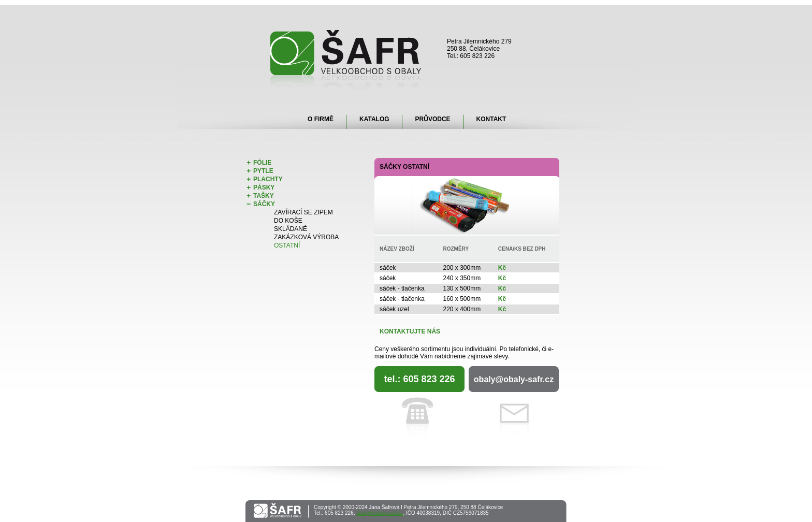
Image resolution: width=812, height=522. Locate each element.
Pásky (264, 187)
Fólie (262, 163)
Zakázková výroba (306, 237)
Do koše (288, 221)
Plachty (268, 179)
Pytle (263, 171)
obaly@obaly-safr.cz (514, 379)
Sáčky (264, 204)
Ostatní (287, 245)
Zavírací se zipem (303, 212)
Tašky (264, 196)
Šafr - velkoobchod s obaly (346, 60)
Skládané (291, 229)
